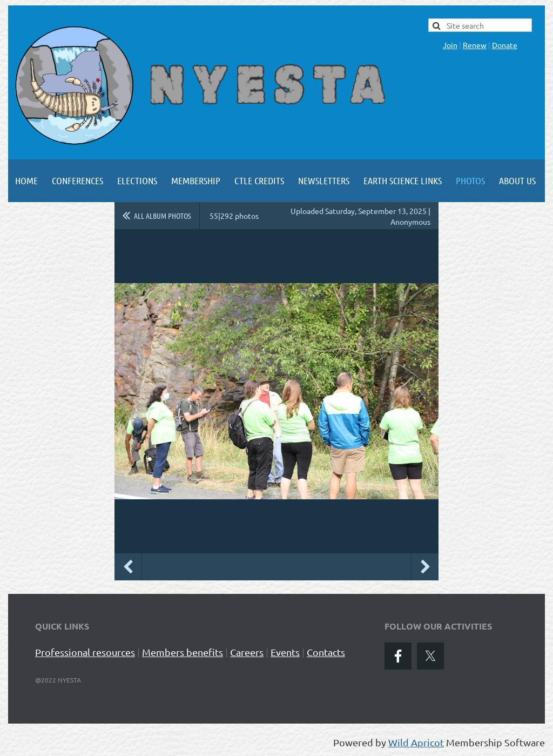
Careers (247, 652)
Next (425, 567)
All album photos (163, 216)
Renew (475, 45)
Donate (505, 45)
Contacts (326, 652)
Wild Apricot (416, 742)
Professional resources (85, 652)
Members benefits (183, 652)
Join (450, 45)
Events (285, 652)
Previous (128, 567)
